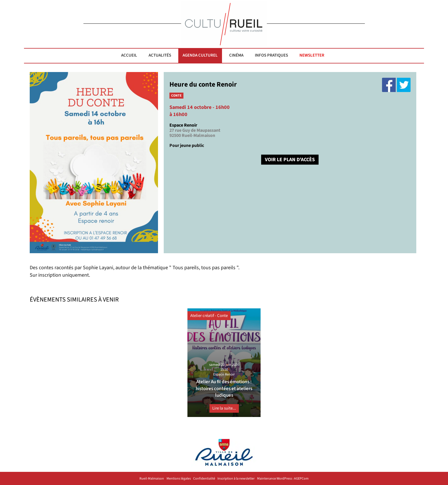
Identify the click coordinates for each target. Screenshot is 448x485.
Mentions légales (179, 479)
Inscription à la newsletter (236, 479)
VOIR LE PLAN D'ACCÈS (290, 160)
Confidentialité (204, 479)
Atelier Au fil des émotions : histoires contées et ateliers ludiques (224, 389)
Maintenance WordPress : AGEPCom (283, 479)
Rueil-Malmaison (152, 479)
